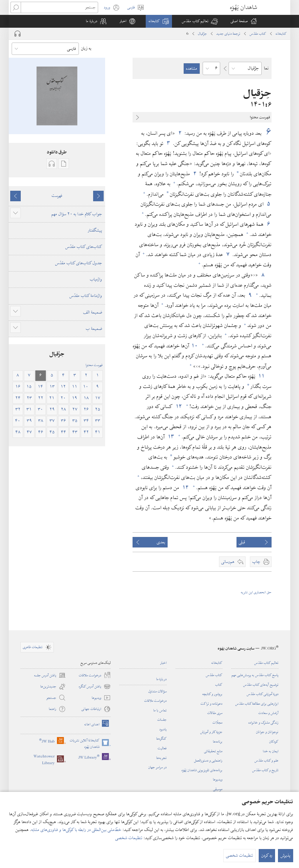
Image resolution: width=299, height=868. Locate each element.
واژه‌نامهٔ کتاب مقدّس (86, 296)
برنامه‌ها (218, 741)
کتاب (219, 685)
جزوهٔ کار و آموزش (211, 732)
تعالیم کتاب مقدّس (266, 663)
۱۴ (185, 488)
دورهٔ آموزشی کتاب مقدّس (263, 694)
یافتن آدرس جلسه (50, 675)
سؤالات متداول (158, 691)
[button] (200, 21)
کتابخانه (281, 34)
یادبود (163, 729)
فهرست (57, 196)
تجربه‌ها (161, 758)
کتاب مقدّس (258, 34)
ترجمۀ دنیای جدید (228, 34)
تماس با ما (160, 710)
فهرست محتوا (94, 365)
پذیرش (286, 855)
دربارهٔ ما (161, 679)
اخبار (164, 663)
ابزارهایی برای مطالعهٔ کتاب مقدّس (257, 703)
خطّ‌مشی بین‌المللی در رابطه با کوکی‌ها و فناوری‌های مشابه (76, 830)
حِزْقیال (202, 34)
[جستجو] (59, 7)
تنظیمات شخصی (129, 838)
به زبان (86, 48)
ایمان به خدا (271, 751)
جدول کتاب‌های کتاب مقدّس (79, 263)
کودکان (274, 741)
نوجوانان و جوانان (267, 732)
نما (266, 68)
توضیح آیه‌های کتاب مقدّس (261, 685)
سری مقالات (215, 713)
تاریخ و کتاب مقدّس (265, 770)
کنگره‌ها (161, 738)
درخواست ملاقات (155, 701)
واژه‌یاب (96, 279)
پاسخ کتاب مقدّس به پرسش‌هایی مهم (255, 675)
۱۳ (171, 437)
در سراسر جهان (158, 767)
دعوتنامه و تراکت (212, 703)
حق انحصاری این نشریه (256, 592)
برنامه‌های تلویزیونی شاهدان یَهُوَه (202, 770)
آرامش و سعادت (268, 713)
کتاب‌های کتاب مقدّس (84, 247)
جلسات (162, 720)
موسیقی (218, 789)
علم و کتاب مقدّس (267, 760)
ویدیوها (218, 779)
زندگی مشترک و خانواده (264, 722)
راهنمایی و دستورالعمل (208, 760)
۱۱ (261, 376)
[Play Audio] (18, 34)
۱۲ (179, 406)
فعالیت (162, 748)
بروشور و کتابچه (212, 694)
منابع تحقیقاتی (213, 751)
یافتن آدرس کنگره (95, 687)
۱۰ (195, 346)
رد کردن (267, 855)
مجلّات (218, 722)
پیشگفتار (95, 230)
